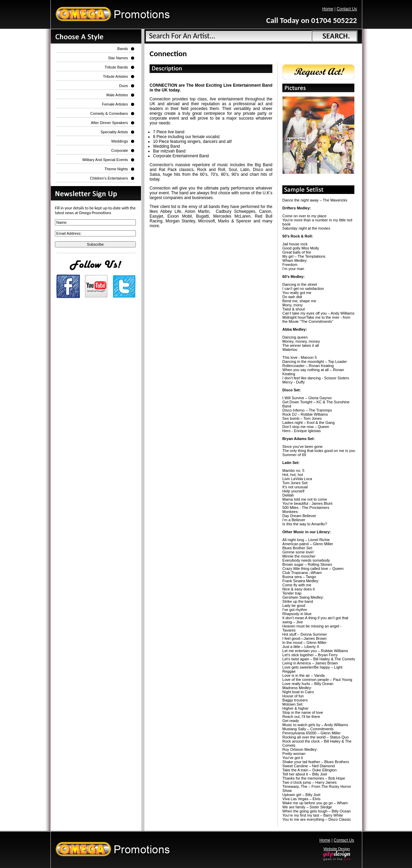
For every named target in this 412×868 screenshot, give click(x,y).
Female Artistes (115, 104)
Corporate (120, 150)
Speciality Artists (114, 132)
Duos (123, 86)
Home (328, 9)
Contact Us (347, 9)
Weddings (120, 141)
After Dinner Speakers (109, 123)
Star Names (118, 58)
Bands (123, 49)
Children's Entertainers (109, 178)
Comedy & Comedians (109, 113)
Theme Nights (116, 169)
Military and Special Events (105, 160)
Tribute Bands (116, 67)
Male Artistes (117, 95)
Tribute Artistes (115, 76)
